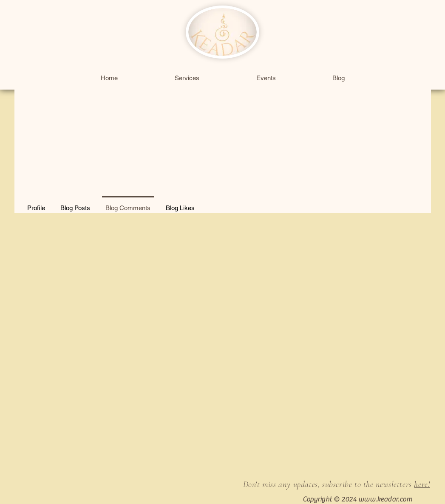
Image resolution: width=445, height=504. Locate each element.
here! (422, 484)
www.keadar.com (385, 499)
